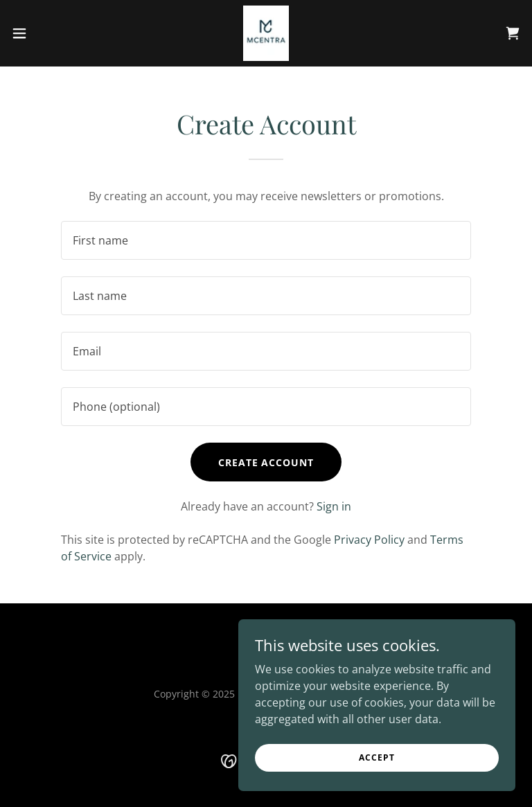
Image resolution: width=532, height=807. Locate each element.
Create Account (266, 462)
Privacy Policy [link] (369, 540)
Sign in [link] (334, 506)
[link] (266, 33)
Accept (376, 757)
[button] (45, 33)
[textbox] (266, 240)
